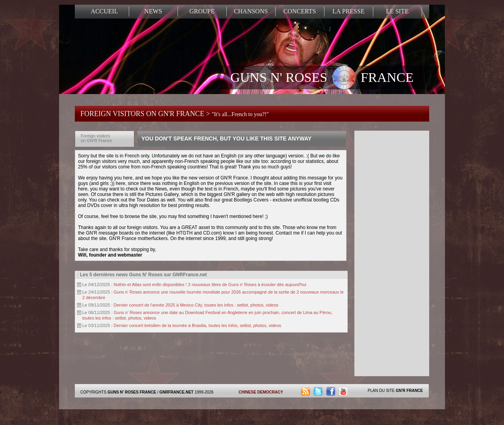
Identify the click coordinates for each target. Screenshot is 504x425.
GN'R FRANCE (409, 391)
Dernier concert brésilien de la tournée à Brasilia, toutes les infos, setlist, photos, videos (198, 325)
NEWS (153, 11)
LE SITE (397, 11)
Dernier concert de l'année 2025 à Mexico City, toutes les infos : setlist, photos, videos (196, 305)
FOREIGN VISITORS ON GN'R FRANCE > (174, 114)
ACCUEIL (104, 11)
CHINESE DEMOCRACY (261, 392)
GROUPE (202, 11)
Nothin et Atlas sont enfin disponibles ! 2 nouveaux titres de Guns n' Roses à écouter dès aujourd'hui (210, 285)
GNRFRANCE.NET (177, 392)
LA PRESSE (348, 11)
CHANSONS (251, 11)
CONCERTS (300, 11)
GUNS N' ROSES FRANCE (322, 78)
